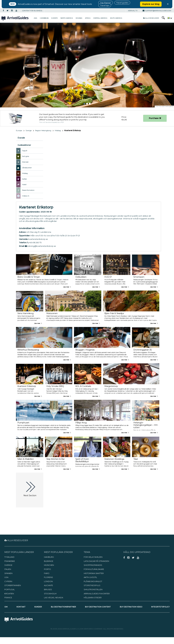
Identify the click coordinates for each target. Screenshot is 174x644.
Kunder (38, 607)
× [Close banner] (168, 4)
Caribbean (44, 18)
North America (67, 18)
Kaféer (24, 179)
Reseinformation (28, 190)
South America (116, 18)
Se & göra (26, 156)
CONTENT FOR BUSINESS (32, 11)
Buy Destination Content (98, 607)
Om (6, 607)
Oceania (79, 18)
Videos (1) (26, 196)
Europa (19, 130)
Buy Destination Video (131, 607)
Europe (55, 18)
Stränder (25, 162)
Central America (100, 18)
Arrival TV (133, 11)
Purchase (155, 118)
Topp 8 (25, 151)
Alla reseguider (151, 18)
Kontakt (21, 607)
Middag (58, 130)
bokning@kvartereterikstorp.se (40, 246)
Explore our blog (151, 4)
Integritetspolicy (160, 607)
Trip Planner (106, 3)
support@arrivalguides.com (157, 11)
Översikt (21, 138)
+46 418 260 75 (34, 242)
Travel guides (122, 3)
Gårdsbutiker (27, 168)
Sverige (29, 130)
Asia (35, 18)
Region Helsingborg (43, 130)
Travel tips (105, 5)
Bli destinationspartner (63, 607)
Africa (88, 18)
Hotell (24, 185)
